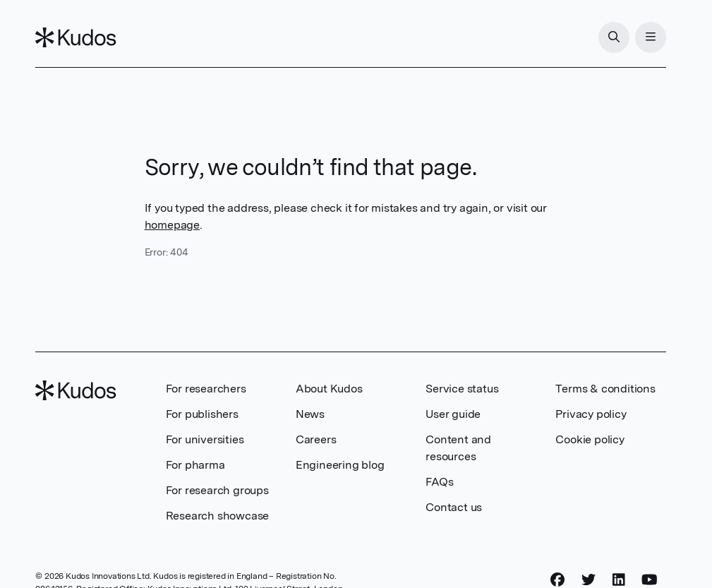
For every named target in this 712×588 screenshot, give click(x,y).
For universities (205, 439)
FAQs (439, 482)
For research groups (217, 490)
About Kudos (329, 389)
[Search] (614, 37)
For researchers (206, 389)
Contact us (454, 507)
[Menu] (651, 37)
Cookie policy (590, 439)
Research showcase (218, 516)
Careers (316, 439)
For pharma (195, 465)
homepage (172, 225)
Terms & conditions (605, 389)
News (310, 414)
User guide (453, 414)
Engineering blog (340, 465)
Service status (462, 389)
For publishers (202, 414)
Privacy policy (591, 414)
